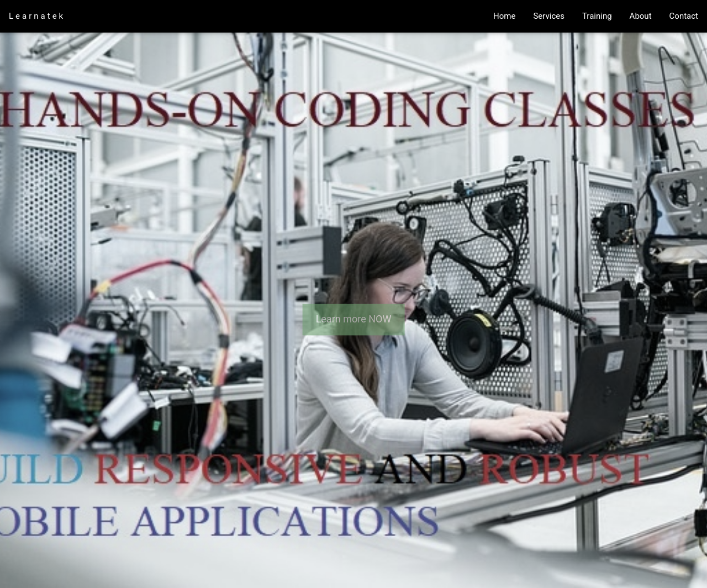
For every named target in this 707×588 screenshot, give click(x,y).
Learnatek (37, 16)
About (641, 16)
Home (504, 16)
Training (597, 16)
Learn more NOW (354, 319)
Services (549, 16)
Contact (684, 16)
